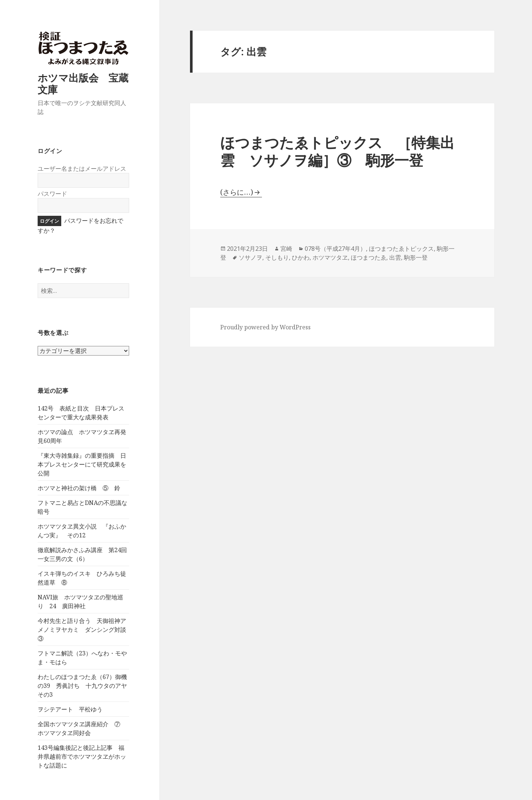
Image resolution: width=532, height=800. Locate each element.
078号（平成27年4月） (335, 249)
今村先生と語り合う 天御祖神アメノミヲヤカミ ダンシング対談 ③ (85, 630)
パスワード (52, 194)
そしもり (277, 257)
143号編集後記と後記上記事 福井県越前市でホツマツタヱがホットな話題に (82, 756)
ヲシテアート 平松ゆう (70, 709)
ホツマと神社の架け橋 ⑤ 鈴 (79, 488)
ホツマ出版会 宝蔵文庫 (83, 84)
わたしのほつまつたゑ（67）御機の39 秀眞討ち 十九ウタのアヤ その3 (85, 686)
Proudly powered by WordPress (265, 327)
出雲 (395, 257)
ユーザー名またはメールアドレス (82, 169)
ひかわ (301, 257)
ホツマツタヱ (330, 257)
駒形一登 (416, 257)
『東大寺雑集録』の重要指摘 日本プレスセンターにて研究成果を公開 (82, 464)
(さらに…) (237, 192)
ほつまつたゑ (369, 257)
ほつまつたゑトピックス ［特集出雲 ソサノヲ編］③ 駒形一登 (337, 151)
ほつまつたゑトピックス (401, 249)
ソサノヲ (251, 257)
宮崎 (286, 249)
